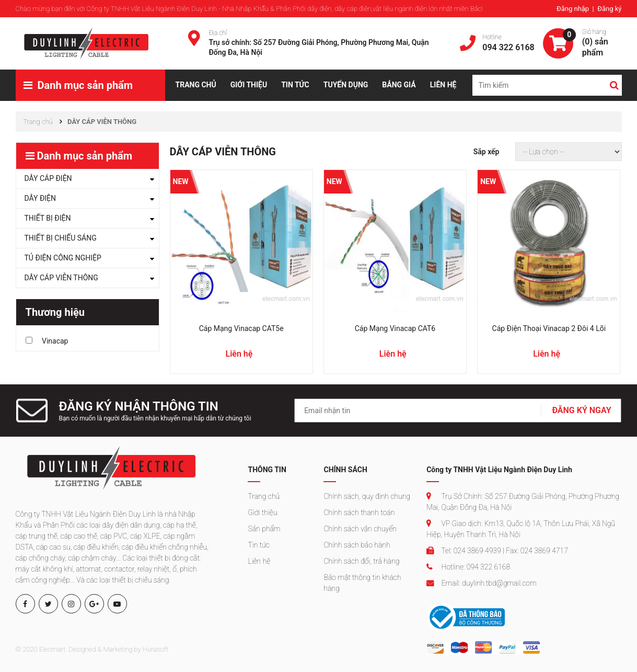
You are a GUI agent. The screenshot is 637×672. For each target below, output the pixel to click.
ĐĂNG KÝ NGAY (581, 410)
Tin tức (259, 545)
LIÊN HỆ (443, 85)
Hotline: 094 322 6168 (468, 567)
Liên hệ (259, 561)
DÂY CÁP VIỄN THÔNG (61, 278)
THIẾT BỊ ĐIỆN (48, 218)
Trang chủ (264, 496)
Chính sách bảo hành (357, 545)
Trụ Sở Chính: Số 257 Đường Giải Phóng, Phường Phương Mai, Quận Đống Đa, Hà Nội (523, 502)
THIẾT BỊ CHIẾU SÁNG (61, 238)
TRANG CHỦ (196, 85)
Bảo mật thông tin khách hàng (362, 583)
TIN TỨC (295, 85)
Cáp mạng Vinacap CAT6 (395, 328)
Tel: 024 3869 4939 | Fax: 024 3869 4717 (497, 551)
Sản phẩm (264, 529)
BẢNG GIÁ (399, 85)
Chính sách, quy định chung (367, 496)
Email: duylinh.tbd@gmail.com (481, 583)
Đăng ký (609, 9)
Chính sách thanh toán (359, 512)
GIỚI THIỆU (249, 85)
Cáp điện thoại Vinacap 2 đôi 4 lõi (549, 328)
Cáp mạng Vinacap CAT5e (241, 328)
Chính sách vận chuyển (360, 529)
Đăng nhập (574, 9)
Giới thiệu (262, 512)
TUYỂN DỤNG (346, 85)
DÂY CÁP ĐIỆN (48, 178)
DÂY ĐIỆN (40, 198)
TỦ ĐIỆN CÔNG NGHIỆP (63, 258)
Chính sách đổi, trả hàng (361, 561)
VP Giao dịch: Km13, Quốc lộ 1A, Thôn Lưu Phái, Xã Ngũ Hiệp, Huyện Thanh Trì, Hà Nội (521, 529)
